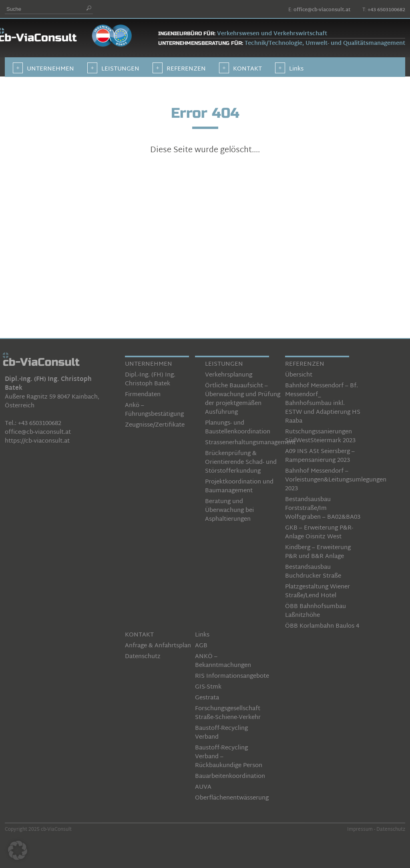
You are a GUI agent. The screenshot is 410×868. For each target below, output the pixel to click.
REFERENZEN (305, 364)
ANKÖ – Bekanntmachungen (223, 661)
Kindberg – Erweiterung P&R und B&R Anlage (318, 552)
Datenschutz (143, 657)
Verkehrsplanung (229, 375)
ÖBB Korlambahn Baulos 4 (322, 626)
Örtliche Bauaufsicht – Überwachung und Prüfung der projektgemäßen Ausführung (243, 399)
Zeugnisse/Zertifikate (155, 425)
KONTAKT (139, 635)
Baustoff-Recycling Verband (221, 733)
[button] (18, 850)
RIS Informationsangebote (232, 676)
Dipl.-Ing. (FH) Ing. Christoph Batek (150, 380)
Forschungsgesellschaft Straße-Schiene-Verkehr (228, 713)
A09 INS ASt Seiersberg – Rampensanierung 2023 (320, 456)
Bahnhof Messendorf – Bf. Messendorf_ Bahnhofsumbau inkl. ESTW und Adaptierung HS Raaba (323, 404)
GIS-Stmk (208, 687)
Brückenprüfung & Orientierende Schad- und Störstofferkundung (241, 462)
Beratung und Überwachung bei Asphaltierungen (229, 511)
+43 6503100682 (386, 10)
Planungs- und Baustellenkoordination (238, 428)
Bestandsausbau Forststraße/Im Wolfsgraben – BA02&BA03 (323, 509)
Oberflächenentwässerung (232, 798)
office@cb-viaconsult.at (322, 10)
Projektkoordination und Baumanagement (239, 486)
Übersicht (299, 375)
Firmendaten (143, 395)
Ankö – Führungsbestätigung (154, 410)
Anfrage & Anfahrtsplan (158, 646)
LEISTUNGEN (224, 364)
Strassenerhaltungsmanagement (250, 443)
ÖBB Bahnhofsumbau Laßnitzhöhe (316, 611)
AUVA (203, 787)
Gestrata (207, 698)
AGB (201, 646)
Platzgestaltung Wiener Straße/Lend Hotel (318, 591)
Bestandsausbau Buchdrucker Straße (313, 572)
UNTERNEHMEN (149, 364)
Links (202, 635)
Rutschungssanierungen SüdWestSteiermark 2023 (320, 436)
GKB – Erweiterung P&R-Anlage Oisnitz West (319, 533)
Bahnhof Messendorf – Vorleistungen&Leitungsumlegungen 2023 (336, 480)
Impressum (360, 830)
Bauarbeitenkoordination (230, 776)
